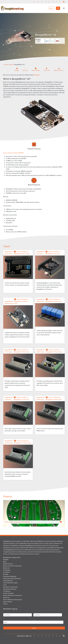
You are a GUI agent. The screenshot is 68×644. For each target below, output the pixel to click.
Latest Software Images (10, 583)
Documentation (36, 70)
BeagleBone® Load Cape (9, 398)
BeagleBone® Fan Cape (41, 253)
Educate (6, 574)
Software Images (58, 70)
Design (17, 69)
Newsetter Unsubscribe (10, 587)
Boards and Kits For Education (12, 566)
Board (11, 64)
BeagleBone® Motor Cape (41, 398)
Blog (5, 562)
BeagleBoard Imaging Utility (12, 557)
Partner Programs (8, 593)
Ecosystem (7, 572)
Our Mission (7, 591)
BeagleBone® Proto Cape (9, 351)
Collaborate (7, 570)
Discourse (25, 70)
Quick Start (47, 70)
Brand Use (6, 568)
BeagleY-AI (37, 75)
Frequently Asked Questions (12, 578)
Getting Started (8, 581)
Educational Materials (10, 576)
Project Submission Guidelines (13, 595)
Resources (6, 597)
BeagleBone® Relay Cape (41, 300)
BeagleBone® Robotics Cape (9, 302)
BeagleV (6, 559)
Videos (5, 604)
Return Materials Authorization (13, 600)
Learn (5, 585)
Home (6, 64)
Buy (51, 8)
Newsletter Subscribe (10, 589)
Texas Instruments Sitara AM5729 (13, 153)
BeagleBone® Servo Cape (9, 253)
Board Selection (8, 564)
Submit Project (8, 602)
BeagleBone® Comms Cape (9, 442)
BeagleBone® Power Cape (41, 351)
